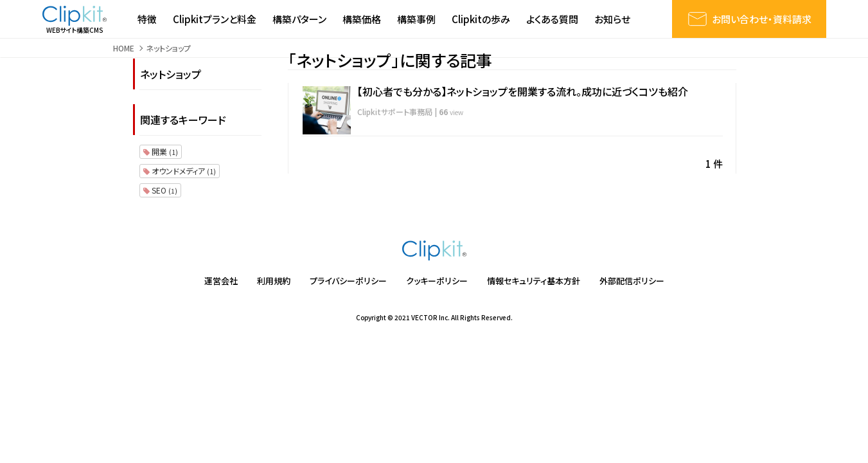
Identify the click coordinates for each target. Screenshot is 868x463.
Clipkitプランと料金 (215, 19)
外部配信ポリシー (632, 281)
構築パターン (299, 19)
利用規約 (274, 281)
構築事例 (416, 19)
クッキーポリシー (437, 281)
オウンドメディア (180, 171)
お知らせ (612, 19)
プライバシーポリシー (348, 281)
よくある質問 (552, 19)
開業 (161, 151)
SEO (160, 190)
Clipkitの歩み (481, 19)
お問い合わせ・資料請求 (749, 19)
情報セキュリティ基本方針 (534, 281)
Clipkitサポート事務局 (395, 112)
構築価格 (362, 19)
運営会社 (221, 281)
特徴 (147, 19)
